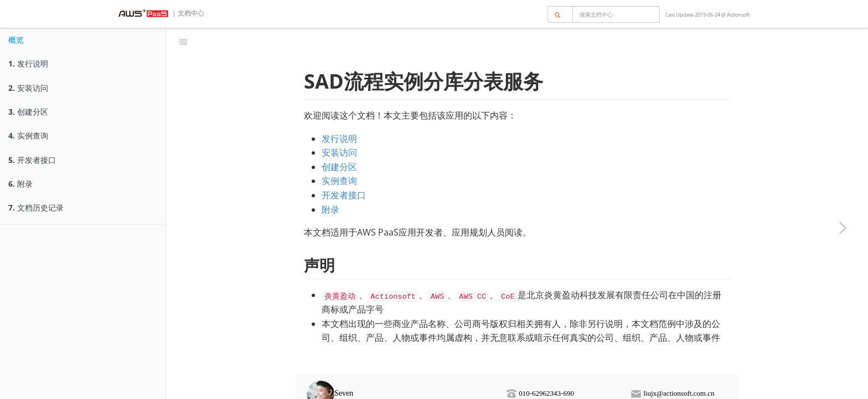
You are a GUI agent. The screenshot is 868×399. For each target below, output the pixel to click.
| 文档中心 (187, 13)
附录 (20, 184)
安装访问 (28, 88)
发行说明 (28, 63)
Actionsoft (738, 15)
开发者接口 (32, 160)
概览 (16, 40)
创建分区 (28, 112)
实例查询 (28, 135)
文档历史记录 (36, 208)
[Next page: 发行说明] (843, 227)
